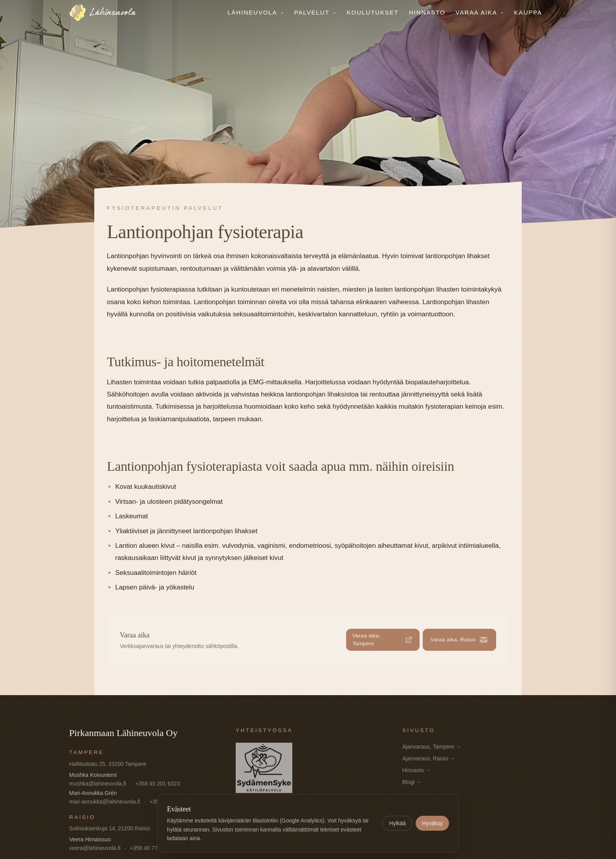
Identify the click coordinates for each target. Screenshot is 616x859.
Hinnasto (427, 12)
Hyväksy (432, 823)
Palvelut (315, 12)
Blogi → (412, 782)
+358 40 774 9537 (152, 848)
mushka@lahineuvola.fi (98, 784)
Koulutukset (372, 12)
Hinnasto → (417, 770)
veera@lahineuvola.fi (95, 848)
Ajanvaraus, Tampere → (432, 747)
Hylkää (397, 823)
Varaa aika (480, 12)
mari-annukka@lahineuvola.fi (105, 802)
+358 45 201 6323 (158, 784)
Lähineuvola (256, 12)
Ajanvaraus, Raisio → (429, 758)
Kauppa (528, 12)
